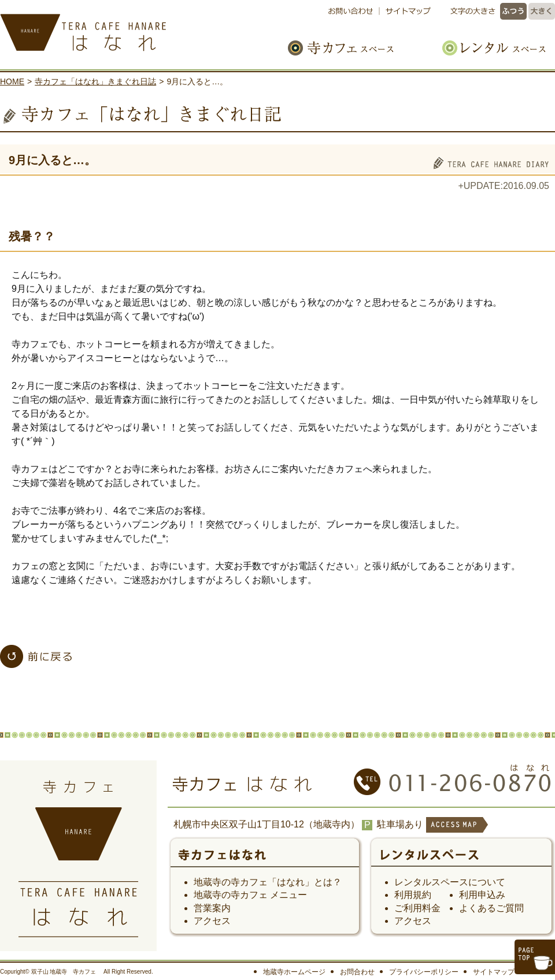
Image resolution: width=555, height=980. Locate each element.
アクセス (212, 921)
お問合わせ (357, 972)
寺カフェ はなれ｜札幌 (121, 29)
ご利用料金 (417, 908)
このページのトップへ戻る (535, 957)
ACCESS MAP (456, 832)
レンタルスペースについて (450, 882)
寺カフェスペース (354, 48)
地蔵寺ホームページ (294, 972)
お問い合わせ (354, 11)
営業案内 (212, 908)
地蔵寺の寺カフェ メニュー (250, 895)
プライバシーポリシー (424, 972)
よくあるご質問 (491, 908)
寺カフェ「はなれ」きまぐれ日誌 (95, 81)
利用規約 (413, 895)
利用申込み (482, 895)
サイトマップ (406, 11)
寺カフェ (265, 859)
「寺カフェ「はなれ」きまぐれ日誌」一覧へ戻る (36, 656)
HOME (12, 81)
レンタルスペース (488, 48)
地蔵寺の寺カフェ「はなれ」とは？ (268, 882)
